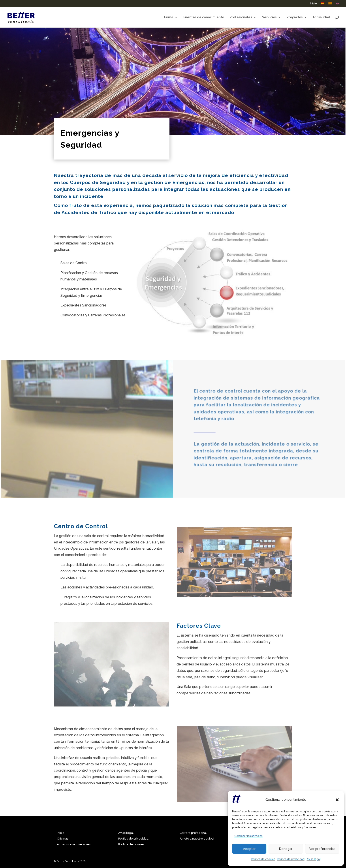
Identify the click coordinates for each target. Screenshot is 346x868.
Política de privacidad (291, 859)
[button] (337, 800)
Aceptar (249, 849)
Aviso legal (314, 859)
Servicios (269, 17)
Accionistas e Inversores (74, 844)
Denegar (286, 849)
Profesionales (241, 17)
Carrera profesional (193, 833)
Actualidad (321, 17)
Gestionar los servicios (248, 836)
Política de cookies (263, 859)
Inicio (313, 4)
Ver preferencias (322, 849)
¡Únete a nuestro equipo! (197, 839)
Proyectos (295, 17)
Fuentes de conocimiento (204, 17)
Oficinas (63, 839)
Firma (169, 17)
